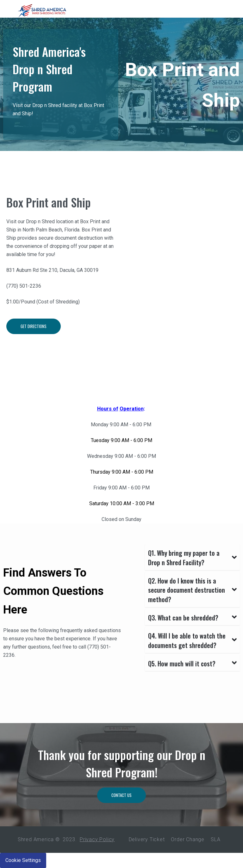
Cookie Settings (23, 860)
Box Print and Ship (49, 202)
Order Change (188, 839)
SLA (215, 839)
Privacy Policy (97, 839)
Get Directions (34, 332)
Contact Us (121, 798)
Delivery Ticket (147, 839)
